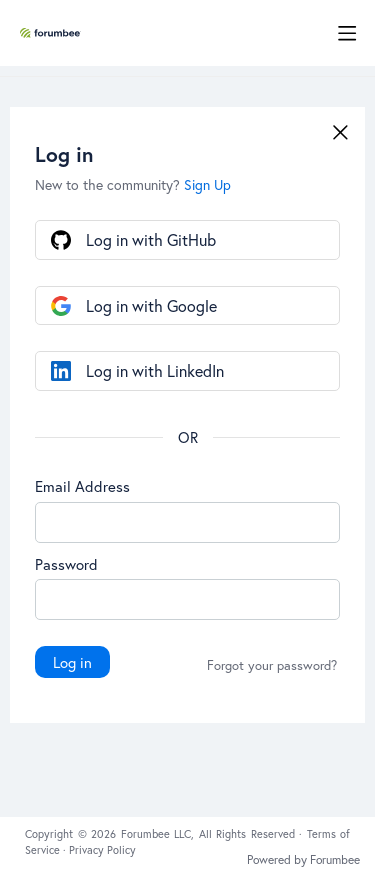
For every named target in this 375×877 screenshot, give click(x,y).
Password (66, 564)
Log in (72, 662)
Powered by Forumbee (303, 860)
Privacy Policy (102, 850)
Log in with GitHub (151, 239)
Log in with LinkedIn (155, 370)
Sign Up (207, 184)
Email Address (82, 486)
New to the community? (109, 184)
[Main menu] (347, 33)
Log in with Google (151, 305)
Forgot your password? (272, 666)
